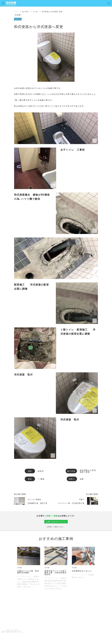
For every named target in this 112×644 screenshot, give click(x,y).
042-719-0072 (13, 630)
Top (17, 12)
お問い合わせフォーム (56, 522)
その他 (35, 12)
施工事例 (25, 12)
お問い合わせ (56, 639)
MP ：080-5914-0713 (12, 632)
